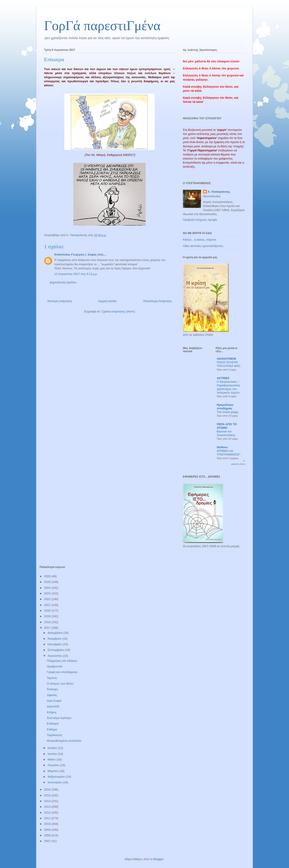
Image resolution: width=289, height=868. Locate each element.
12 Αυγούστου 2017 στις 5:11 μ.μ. (76, 274)
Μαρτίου (54, 771)
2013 (48, 807)
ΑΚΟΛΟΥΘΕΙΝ (226, 359)
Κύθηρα (52, 729)
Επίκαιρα (53, 724)
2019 (48, 616)
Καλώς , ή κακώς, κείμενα (199, 240)
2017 (48, 628)
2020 (48, 611)
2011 (48, 818)
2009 (48, 830)
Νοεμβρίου (55, 639)
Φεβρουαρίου (57, 777)
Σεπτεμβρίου (56, 650)
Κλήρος (52, 712)
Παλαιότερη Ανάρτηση (157, 301)
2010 (48, 824)
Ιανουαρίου (55, 782)
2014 (48, 801)
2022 (48, 599)
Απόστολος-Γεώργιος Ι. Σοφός (75, 255)
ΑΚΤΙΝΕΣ (223, 378)
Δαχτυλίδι (53, 706)
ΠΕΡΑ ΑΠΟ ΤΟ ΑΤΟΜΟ (227, 426)
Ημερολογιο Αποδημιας (225, 407)
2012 (48, 813)
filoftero (222, 447)
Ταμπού (52, 678)
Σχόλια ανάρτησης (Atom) (118, 311)
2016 (48, 789)
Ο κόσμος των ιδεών (60, 684)
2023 (48, 593)
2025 (48, 582)
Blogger (158, 859)
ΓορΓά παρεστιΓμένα (102, 26)
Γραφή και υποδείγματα (62, 672)
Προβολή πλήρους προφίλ (200, 220)
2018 (48, 622)
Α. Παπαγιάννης (219, 192)
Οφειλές (52, 695)
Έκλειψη (52, 689)
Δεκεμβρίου (56, 633)
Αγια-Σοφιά (54, 701)
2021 (48, 605)
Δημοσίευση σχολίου (63, 282)
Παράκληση (54, 735)
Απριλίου (54, 765)
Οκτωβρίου (55, 644)
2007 (48, 841)
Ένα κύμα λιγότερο (59, 718)
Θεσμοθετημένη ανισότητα (64, 741)
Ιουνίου (53, 754)
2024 (48, 588)
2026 (48, 576)
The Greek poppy (227, 412)
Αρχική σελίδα (107, 301)
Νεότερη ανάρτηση (60, 301)
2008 (48, 835)
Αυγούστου (55, 656)
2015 (48, 795)
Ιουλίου (53, 748)
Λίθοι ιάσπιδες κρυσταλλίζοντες (203, 246)
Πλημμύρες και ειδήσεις (62, 661)
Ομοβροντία (55, 666)
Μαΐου (52, 759)
